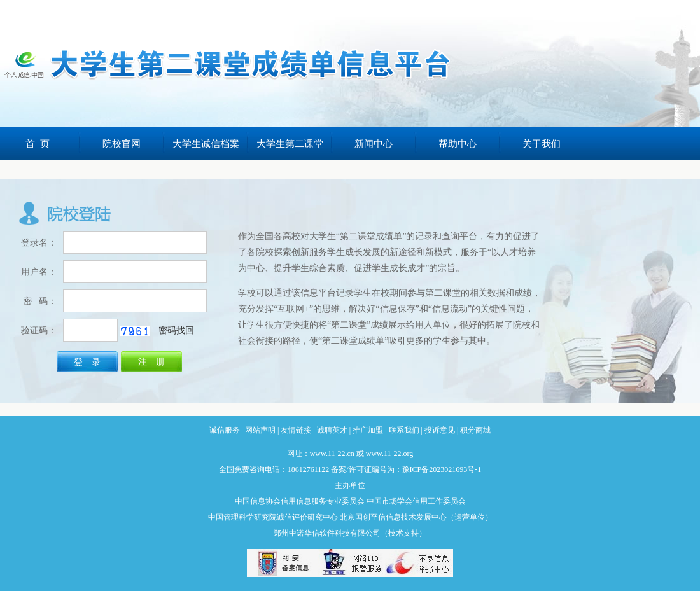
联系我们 (404, 430)
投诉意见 (440, 430)
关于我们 (542, 144)
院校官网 (122, 144)
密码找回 (176, 330)
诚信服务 (225, 430)
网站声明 (260, 430)
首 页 (38, 144)
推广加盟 (368, 430)
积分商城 (475, 430)
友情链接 (296, 430)
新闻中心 (374, 144)
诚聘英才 (332, 430)
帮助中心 (458, 144)
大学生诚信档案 (206, 144)
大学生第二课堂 (290, 144)
